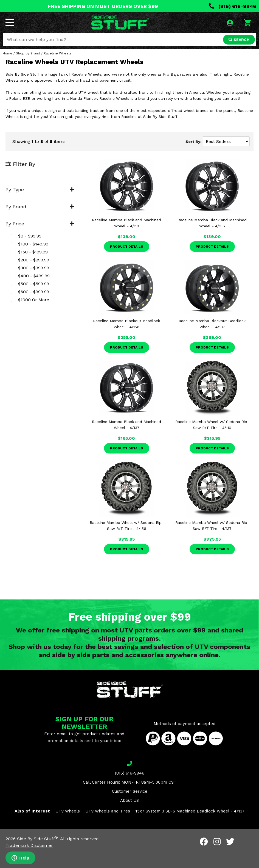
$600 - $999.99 (30, 292)
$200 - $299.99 (30, 260)
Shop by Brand (28, 53)
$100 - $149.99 (30, 244)
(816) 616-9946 (233, 6)
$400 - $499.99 (30, 276)
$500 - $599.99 (30, 284)
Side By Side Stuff (37, 839)
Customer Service (130, 791)
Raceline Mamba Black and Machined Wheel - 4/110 (126, 223)
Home (8, 53)
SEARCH (239, 40)
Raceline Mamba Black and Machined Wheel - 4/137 (126, 425)
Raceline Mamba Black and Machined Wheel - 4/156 (212, 223)
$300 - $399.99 (30, 268)
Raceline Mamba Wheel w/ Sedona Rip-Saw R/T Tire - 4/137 (212, 526)
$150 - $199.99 (29, 252)
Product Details (127, 247)
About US (129, 800)
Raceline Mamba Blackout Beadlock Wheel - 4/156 (126, 324)
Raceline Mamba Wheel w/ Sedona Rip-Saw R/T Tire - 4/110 (212, 425)
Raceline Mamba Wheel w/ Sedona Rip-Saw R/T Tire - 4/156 (127, 526)
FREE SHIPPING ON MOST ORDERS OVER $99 (103, 6)
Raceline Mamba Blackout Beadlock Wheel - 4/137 (212, 324)
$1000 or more (30, 300)
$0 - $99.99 (26, 236)
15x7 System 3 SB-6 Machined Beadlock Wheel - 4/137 (190, 811)
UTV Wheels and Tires (108, 811)
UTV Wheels (68, 811)
